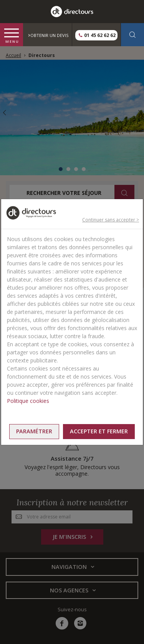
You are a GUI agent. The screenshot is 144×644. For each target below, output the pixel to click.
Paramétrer (34, 431)
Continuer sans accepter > (111, 220)
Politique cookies (28, 401)
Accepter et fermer (99, 431)
